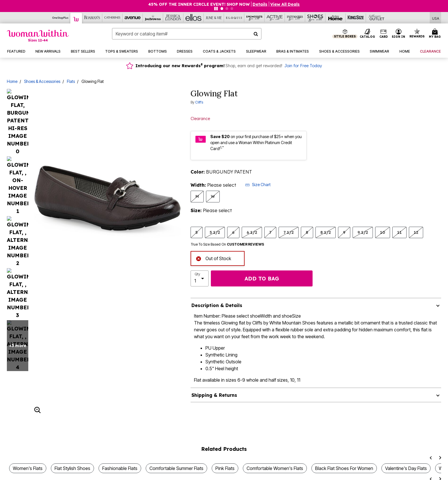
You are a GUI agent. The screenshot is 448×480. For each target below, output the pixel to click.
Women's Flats (28, 452)
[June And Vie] (214, 18)
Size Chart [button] (258, 185)
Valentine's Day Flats (406, 452)
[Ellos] (194, 18)
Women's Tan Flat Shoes (242, 473)
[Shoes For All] (315, 18)
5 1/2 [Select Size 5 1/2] (215, 232)
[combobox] (187, 34)
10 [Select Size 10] (383, 232)
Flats (71, 81)
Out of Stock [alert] (213, 258)
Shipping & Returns (214, 395)
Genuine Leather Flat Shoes (307, 473)
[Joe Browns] (153, 18)
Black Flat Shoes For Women (344, 452)
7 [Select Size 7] (270, 232)
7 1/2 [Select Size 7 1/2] (289, 232)
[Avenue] (133, 18)
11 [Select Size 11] (399, 232)
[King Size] (356, 18)
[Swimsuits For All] (254, 18)
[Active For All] (275, 18)
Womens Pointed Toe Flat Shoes (46, 473)
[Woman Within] (76, 18)
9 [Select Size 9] (344, 232)
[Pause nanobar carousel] (216, 9)
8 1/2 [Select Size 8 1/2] (326, 232)
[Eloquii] (234, 18)
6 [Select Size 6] (233, 232)
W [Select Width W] (213, 196)
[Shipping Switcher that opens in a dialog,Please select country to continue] (436, 18)
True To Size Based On (227, 244)
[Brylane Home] (336, 18)
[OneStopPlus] (60, 18)
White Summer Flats (423, 473)
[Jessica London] (173, 18)
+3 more (18, 124)
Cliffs (199, 102)
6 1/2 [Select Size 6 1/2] (252, 232)
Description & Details (217, 305)
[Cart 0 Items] (436, 34)
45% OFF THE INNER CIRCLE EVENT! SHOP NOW (199, 4)
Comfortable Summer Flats (176, 452)
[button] (399, 34)
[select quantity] (200, 278)
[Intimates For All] (295, 18)
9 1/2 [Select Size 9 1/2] (363, 232)
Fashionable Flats (120, 452)
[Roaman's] (92, 18)
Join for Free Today (303, 66)
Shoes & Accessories (42, 81)
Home (12, 81)
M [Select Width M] (197, 196)
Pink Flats (225, 452)
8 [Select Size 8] (307, 232)
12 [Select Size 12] (416, 232)
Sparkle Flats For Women (117, 473)
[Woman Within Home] (38, 36)
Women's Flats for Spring (179, 473)
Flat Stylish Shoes (72, 452)
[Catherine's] (112, 18)
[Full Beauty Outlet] (376, 18)
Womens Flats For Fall (369, 473)
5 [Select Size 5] (197, 232)
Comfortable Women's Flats (275, 452)
